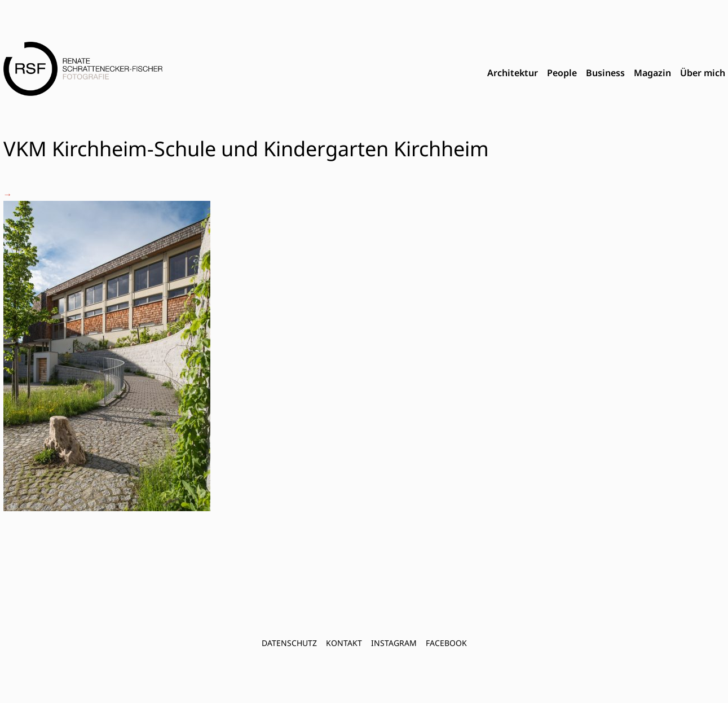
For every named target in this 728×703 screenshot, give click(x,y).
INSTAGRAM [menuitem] (394, 643)
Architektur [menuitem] (513, 73)
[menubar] (606, 73)
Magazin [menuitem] (652, 73)
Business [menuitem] (605, 73)
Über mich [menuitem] (703, 73)
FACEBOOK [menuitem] (446, 643)
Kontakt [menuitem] (344, 643)
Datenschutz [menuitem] (289, 643)
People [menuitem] (562, 73)
